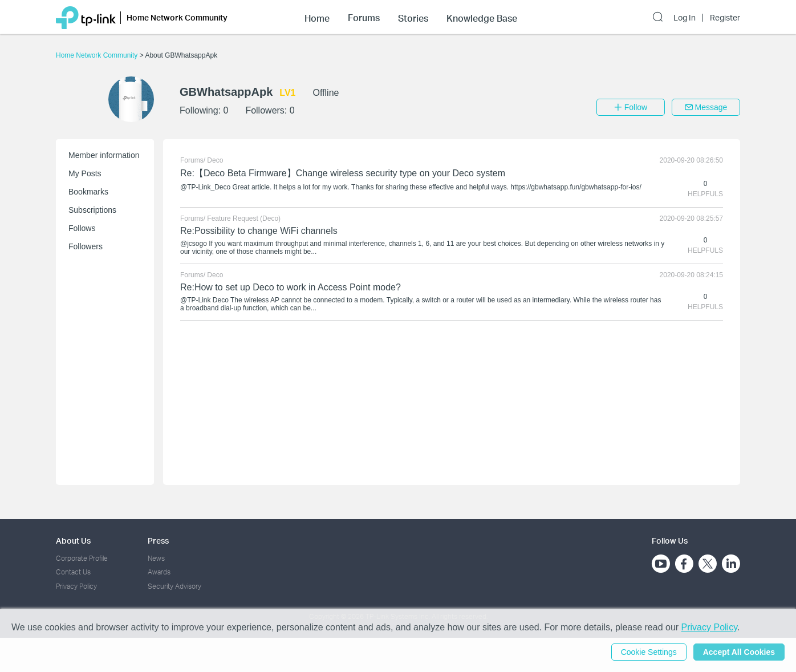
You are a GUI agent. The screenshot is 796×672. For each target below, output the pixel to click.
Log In (685, 18)
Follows (82, 228)
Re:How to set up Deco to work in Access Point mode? (291, 287)
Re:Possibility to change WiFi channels (259, 231)
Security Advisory (174, 586)
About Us (73, 541)
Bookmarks (88, 192)
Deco (215, 160)
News (156, 558)
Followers (86, 246)
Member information (104, 155)
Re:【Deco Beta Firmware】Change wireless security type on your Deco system (343, 173)
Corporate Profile (82, 558)
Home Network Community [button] (177, 17)
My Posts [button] (85, 173)
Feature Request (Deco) (244, 218)
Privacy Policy (76, 586)
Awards (159, 572)
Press (158, 541)
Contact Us (73, 572)
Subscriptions (92, 210)
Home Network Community (98, 55)
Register (725, 18)
